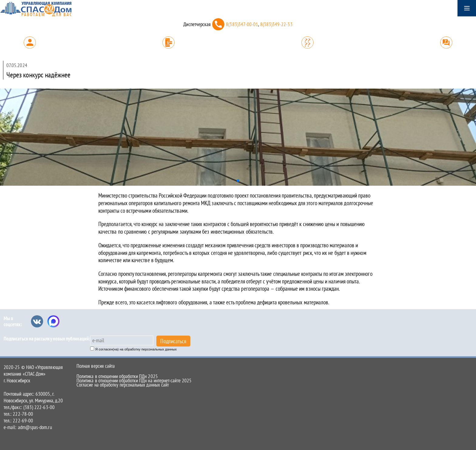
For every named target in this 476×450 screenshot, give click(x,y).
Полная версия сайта (96, 366)
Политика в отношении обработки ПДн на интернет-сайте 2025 (134, 381)
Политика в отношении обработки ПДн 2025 (117, 376)
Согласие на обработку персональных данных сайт (123, 385)
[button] (238, 181)
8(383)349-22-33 (276, 24)
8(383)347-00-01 (242, 24)
